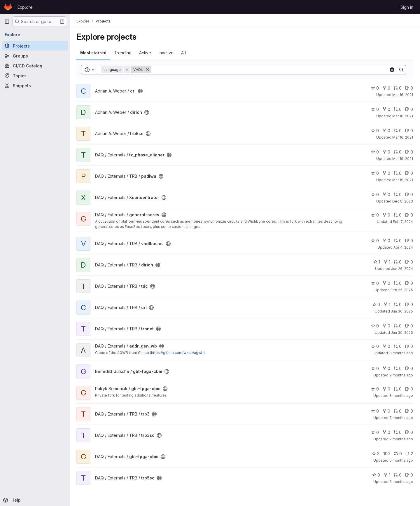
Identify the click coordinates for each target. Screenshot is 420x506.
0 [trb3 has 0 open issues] (409, 411)
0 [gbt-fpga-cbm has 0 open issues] (409, 368)
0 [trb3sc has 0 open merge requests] (398, 432)
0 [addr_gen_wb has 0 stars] (375, 346)
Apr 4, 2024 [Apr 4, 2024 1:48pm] (403, 247)
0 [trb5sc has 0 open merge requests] (398, 131)
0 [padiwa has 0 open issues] (409, 173)
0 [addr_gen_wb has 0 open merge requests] (398, 346)
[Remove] (148, 70)
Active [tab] (146, 53)
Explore (25, 7)
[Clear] (392, 70)
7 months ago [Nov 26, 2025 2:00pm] (401, 418)
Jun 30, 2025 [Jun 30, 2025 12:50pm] (402, 311)
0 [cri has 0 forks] (386, 88)
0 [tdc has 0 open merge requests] (398, 283)
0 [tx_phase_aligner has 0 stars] (375, 152)
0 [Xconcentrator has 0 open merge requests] (398, 194)
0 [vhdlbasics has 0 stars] (375, 241)
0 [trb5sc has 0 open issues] (409, 131)
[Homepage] (8, 7)
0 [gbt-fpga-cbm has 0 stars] (375, 368)
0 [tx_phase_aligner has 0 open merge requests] (398, 152)
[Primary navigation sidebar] (7, 22)
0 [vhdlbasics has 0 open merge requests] (398, 241)
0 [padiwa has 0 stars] (375, 173)
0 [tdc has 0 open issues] (409, 283)
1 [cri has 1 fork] (387, 305)
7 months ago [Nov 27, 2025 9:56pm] (401, 439)
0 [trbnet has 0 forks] (386, 326)
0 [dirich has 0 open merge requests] (398, 109)
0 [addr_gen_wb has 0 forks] (386, 346)
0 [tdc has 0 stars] (375, 283)
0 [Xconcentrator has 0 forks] (386, 194)
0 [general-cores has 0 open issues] (409, 215)
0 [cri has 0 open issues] (409, 88)
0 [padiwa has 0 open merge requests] (398, 173)
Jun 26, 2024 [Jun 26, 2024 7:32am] (402, 269)
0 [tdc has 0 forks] (386, 283)
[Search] (270, 70)
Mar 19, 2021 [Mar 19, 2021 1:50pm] (403, 180)
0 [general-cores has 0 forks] (386, 215)
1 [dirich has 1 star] (377, 262)
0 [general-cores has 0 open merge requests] (398, 215)
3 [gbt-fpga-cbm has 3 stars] (376, 454)
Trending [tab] (123, 53)
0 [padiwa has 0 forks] (386, 173)
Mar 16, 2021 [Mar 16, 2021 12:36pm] (403, 137)
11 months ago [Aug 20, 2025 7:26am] (401, 353)
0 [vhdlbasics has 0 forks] (386, 241)
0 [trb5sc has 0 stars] (375, 131)
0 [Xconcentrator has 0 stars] (375, 194)
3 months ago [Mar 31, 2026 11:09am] (401, 482)
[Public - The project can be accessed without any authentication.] (141, 91)
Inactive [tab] (167, 53)
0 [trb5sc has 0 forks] (386, 131)
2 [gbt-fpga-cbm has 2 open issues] (409, 454)
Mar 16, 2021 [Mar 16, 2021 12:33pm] (403, 116)
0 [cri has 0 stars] (375, 88)
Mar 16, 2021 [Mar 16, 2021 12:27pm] (403, 95)
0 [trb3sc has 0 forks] (386, 432)
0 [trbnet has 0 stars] (375, 326)
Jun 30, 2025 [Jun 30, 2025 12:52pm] (402, 333)
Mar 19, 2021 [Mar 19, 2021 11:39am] (403, 159)
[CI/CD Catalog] (35, 66)
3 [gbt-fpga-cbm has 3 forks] (387, 454)
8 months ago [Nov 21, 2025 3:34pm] (401, 396)
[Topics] (35, 76)
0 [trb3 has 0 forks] (386, 411)
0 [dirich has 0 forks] (386, 109)
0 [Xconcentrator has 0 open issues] (409, 194)
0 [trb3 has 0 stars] (375, 411)
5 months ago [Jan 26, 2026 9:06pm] (401, 460)
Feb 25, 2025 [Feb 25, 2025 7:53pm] (402, 290)
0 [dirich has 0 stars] (375, 109)
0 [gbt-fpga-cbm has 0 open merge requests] (398, 368)
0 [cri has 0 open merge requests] (398, 88)
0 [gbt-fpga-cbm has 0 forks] (386, 368)
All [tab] (184, 53)
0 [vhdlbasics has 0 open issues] (409, 241)
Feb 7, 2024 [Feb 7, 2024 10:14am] (403, 222)
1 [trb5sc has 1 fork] (387, 475)
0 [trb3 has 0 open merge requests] (398, 411)
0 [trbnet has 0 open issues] (409, 326)
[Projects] (35, 46)
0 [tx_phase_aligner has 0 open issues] (409, 152)
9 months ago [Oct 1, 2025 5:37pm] (401, 375)
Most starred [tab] (94, 53)
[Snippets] (35, 86)
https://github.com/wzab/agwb (178, 353)
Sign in (407, 7)
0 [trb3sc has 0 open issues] (409, 432)
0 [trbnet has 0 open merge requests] (398, 326)
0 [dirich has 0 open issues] (409, 109)
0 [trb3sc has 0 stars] (375, 432)
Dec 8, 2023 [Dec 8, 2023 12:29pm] (403, 201)
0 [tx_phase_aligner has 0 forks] (386, 152)
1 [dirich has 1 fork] (387, 262)
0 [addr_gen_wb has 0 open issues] (409, 346)
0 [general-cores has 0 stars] (375, 215)
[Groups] (35, 56)
